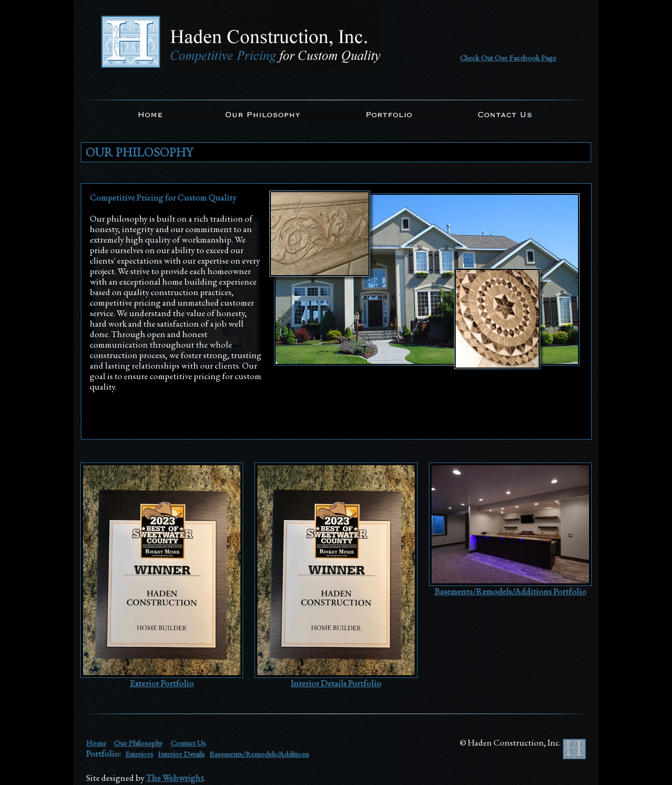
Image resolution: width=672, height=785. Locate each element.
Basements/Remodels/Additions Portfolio (511, 591)
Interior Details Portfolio (336, 683)
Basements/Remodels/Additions (259, 754)
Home (96, 743)
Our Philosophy (138, 743)
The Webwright (175, 778)
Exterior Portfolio (162, 683)
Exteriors (139, 754)
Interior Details (181, 754)
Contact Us (188, 743)
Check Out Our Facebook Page (508, 57)
